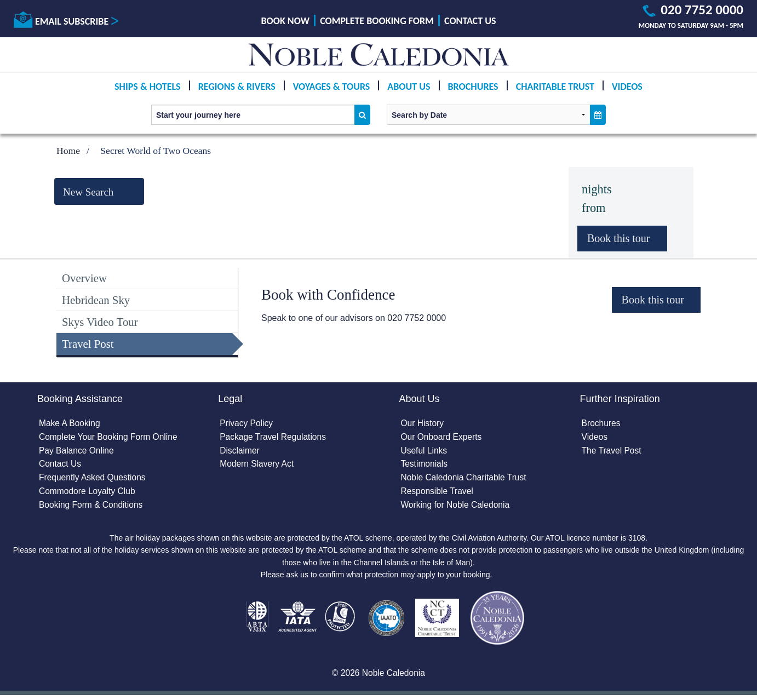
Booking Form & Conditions (92, 508)
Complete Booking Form (377, 21)
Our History (423, 424)
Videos (627, 87)
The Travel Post (612, 452)
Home (68, 151)
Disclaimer (240, 452)
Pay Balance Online (78, 452)
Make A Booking (70, 424)
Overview (84, 278)
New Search (88, 192)
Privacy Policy (247, 424)
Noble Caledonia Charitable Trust (465, 480)
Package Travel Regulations (274, 438)
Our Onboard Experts (442, 438)
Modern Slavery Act (258, 466)
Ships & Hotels (148, 87)
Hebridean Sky (96, 300)
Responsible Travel (438, 494)
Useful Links (424, 452)
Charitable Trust (555, 87)
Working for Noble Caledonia (456, 508)
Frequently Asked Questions (94, 480)
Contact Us (470, 21)
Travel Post (88, 344)
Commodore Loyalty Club (88, 494)
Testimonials (425, 466)
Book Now (285, 21)
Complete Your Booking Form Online (110, 438)
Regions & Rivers (237, 87)
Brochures (473, 87)
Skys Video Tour (100, 322)
